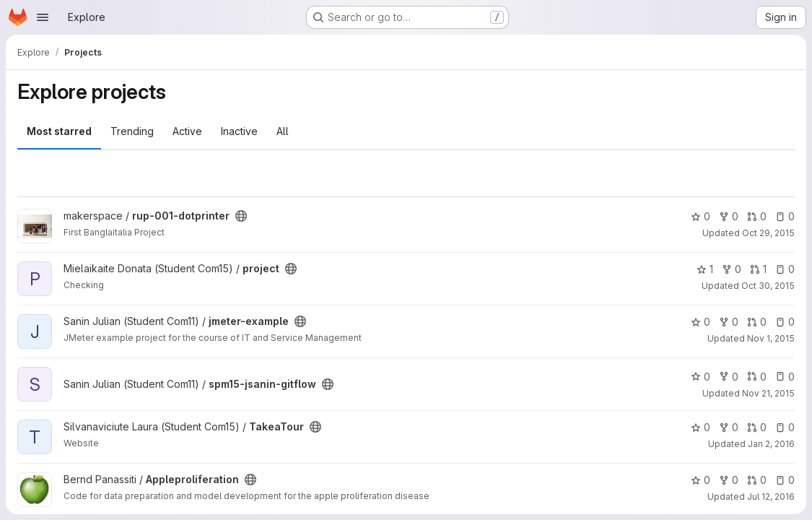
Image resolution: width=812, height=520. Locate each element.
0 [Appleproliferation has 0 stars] (700, 480)
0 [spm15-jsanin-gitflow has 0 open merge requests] (757, 377)
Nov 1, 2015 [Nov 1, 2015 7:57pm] (771, 338)
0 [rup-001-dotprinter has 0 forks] (729, 216)
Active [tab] (187, 131)
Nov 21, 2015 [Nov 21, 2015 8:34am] (768, 393)
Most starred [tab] (59, 131)
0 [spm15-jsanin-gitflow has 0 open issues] (785, 377)
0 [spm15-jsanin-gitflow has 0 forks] (729, 377)
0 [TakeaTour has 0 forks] (729, 427)
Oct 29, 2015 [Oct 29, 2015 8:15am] (768, 233)
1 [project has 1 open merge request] (758, 269)
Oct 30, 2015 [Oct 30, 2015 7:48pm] (768, 286)
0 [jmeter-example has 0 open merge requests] (757, 322)
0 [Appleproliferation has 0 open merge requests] (757, 480)
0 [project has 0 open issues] (785, 269)
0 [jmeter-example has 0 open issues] (785, 322)
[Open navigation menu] (43, 17)
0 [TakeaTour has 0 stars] (700, 427)
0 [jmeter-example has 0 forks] (729, 322)
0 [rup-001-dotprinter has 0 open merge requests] (757, 216)
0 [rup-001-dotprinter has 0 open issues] (785, 216)
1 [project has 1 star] (705, 269)
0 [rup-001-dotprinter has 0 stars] (700, 216)
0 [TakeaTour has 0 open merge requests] (757, 427)
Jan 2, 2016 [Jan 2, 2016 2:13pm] (771, 444)
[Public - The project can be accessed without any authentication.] (241, 216)
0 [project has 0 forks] (732, 269)
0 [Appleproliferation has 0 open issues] (785, 480)
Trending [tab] (132, 131)
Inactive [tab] (239, 131)
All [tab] (283, 131)
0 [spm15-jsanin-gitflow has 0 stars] (700, 377)
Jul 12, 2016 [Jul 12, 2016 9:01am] (771, 497)
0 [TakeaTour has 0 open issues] (785, 427)
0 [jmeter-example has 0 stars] (700, 322)
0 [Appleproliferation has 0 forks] (729, 480)
